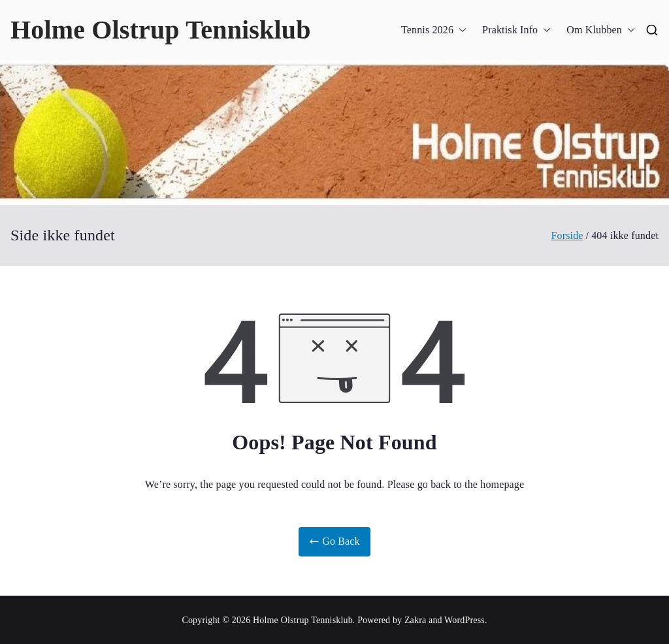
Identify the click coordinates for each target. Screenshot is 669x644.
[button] (460, 30)
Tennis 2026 (434, 30)
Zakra (415, 620)
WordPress (465, 620)
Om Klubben (601, 30)
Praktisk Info (516, 30)
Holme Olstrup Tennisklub (161, 30)
